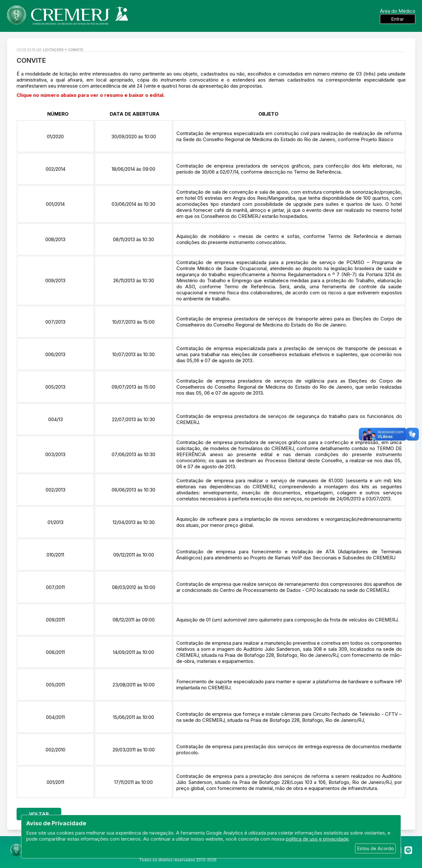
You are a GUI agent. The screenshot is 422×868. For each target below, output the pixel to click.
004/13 (56, 419)
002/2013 (56, 490)
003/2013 (55, 454)
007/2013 (55, 322)
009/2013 (55, 280)
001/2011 (55, 782)
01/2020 (55, 136)
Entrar (397, 19)
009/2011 (55, 620)
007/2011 (55, 587)
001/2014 (55, 204)
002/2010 (56, 750)
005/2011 (55, 685)
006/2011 (55, 652)
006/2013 (55, 354)
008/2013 (55, 239)
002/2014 (56, 169)
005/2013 (55, 387)
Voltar (39, 814)
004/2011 (55, 717)
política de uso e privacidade (317, 839)
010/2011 (55, 555)
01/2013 (56, 522)
